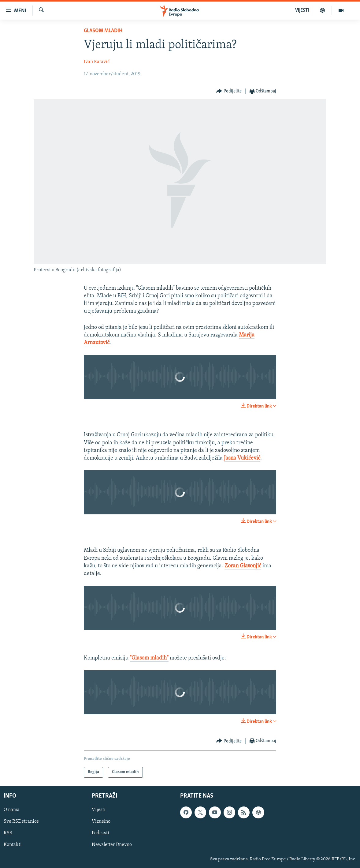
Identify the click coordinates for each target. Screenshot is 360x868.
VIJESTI (302, 10)
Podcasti (100, 833)
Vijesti (99, 810)
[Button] (229, 91)
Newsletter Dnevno (112, 845)
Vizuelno (101, 821)
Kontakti (13, 845)
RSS (8, 833)
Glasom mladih (103, 31)
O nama (12, 810)
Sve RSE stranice (21, 821)
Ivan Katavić (97, 62)
